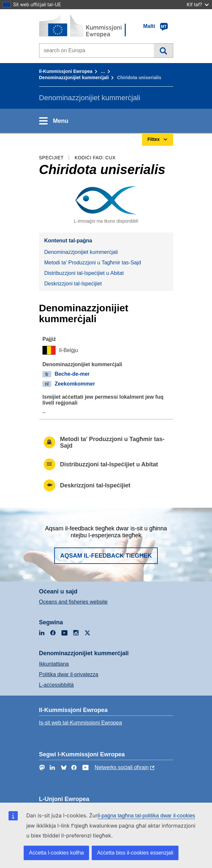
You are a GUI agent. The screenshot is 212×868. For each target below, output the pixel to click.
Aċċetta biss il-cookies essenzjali (135, 853)
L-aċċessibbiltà (57, 685)
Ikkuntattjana (54, 664)
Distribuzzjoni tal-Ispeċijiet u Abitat (84, 273)
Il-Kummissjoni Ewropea (66, 71)
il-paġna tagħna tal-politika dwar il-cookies (146, 816)
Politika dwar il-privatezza (69, 674)
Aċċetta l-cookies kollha (56, 853)
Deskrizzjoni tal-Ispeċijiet (73, 284)
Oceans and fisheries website (73, 602)
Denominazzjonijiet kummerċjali (74, 78)
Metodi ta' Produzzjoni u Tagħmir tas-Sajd (93, 263)
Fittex (163, 51)
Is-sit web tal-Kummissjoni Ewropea (81, 723)
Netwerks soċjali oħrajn (122, 767)
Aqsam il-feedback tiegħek (106, 556)
